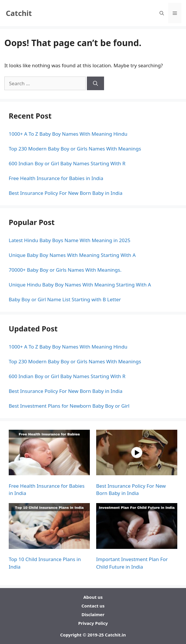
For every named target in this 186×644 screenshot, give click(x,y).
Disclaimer (93, 614)
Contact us (93, 606)
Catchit (19, 13)
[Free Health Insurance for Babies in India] (49, 453)
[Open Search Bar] (162, 13)
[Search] (95, 84)
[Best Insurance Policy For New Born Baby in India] (137, 453)
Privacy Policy (93, 623)
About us (93, 597)
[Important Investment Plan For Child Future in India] (137, 527)
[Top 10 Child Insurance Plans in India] (49, 527)
